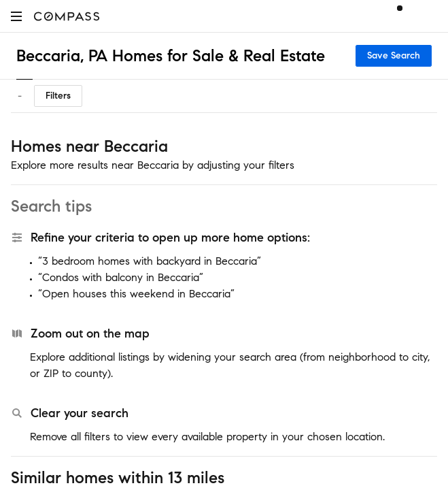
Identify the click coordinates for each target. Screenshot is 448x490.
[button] (16, 16)
